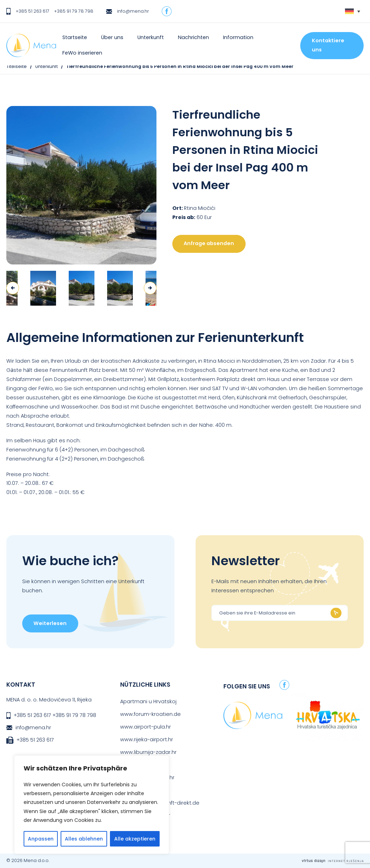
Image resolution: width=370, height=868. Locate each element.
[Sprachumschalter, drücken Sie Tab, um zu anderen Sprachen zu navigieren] (353, 11)
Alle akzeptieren (135, 839)
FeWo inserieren (82, 53)
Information (238, 37)
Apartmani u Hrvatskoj (148, 701)
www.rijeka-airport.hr (147, 739)
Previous (13, 288)
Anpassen (41, 839)
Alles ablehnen (84, 839)
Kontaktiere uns (328, 45)
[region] (92, 805)
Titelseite (17, 66)
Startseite (75, 37)
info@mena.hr (133, 11)
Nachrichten (193, 37)
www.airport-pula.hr (146, 727)
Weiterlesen (50, 623)
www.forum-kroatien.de (150, 714)
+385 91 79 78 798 (74, 11)
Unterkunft (151, 37)
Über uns (112, 37)
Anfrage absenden (209, 243)
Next (150, 288)
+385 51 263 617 (32, 11)
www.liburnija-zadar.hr (148, 752)
